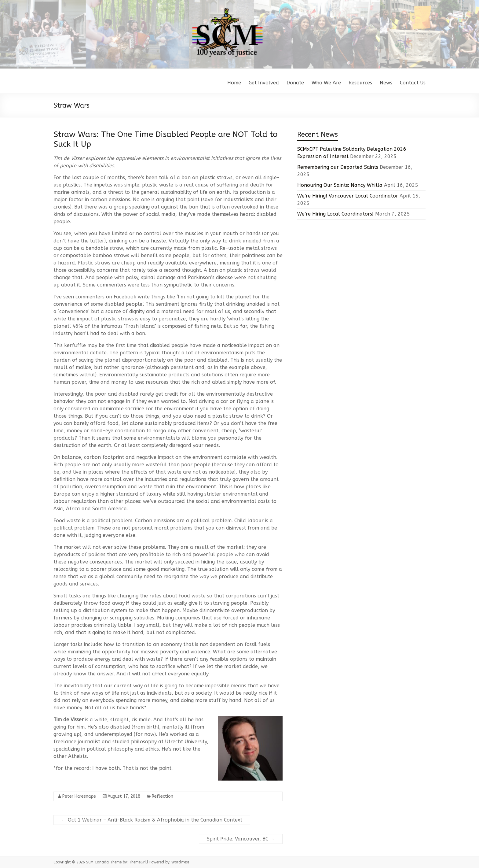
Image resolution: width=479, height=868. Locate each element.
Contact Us (413, 83)
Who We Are (326, 83)
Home (234, 83)
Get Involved (264, 83)
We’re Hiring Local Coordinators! (335, 214)
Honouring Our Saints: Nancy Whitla (340, 185)
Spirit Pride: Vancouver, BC (241, 839)
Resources (360, 83)
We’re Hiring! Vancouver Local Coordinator (348, 196)
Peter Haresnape (79, 796)
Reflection (163, 796)
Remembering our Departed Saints (338, 167)
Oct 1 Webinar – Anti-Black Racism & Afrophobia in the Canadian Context (152, 820)
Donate (295, 83)
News (386, 83)
